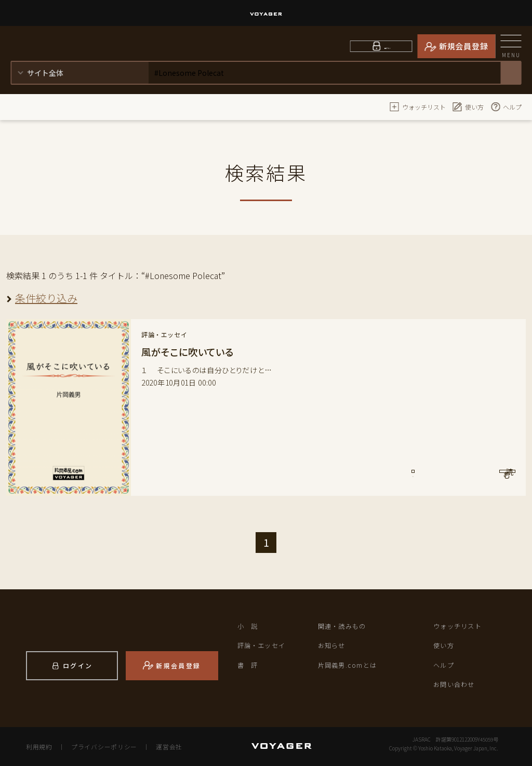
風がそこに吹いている (192, 352)
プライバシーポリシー (102, 746)
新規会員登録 (464, 46)
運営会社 (164, 746)
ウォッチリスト (418, 107)
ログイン (388, 46)
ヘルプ (506, 107)
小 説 (249, 626)
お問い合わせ (456, 684)
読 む (472, 477)
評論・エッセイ (263, 645)
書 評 (249, 665)
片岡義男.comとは (349, 665)
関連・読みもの (344, 626)
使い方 (468, 107)
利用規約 (38, 746)
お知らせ (333, 645)
